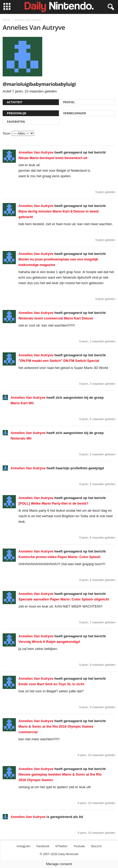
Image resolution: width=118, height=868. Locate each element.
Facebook (43, 846)
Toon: (7, 133)
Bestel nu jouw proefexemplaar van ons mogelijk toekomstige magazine (58, 262)
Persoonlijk (17, 113)
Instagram (23, 846)
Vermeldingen (75, 113)
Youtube (79, 846)
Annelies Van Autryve (36, 152)
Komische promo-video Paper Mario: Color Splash (60, 557)
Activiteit (15, 102)
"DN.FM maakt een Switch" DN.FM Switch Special (59, 361)
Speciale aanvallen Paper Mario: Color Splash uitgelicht (64, 599)
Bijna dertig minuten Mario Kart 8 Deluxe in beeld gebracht (58, 214)
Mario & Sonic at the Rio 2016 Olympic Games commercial (56, 729)
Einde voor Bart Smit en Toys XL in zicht (51, 684)
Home (6, 20)
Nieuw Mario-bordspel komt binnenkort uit (53, 158)
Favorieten (16, 122)
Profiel (69, 102)
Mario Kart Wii (22, 403)
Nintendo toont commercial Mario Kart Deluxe (56, 318)
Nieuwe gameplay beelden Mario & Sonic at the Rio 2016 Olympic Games (60, 777)
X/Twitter (62, 846)
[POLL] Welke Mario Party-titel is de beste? (53, 503)
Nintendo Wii (21, 438)
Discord (96, 846)
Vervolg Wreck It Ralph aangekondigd (49, 642)
